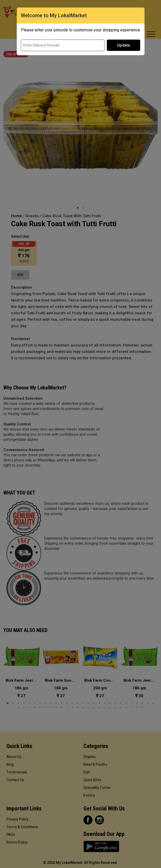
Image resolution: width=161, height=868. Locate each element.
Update (124, 45)
